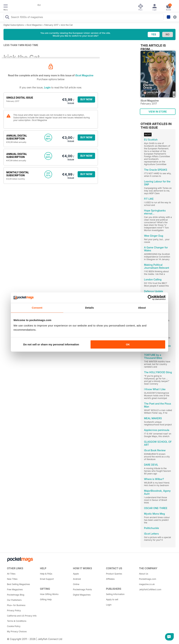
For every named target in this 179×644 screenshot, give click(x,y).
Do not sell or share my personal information (51, 344)
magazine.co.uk (147, 584)
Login (47, 87)
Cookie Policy (14, 626)
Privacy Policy (14, 610)
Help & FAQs (46, 574)
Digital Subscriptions (14, 25)
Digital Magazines (82, 595)
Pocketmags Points (83, 589)
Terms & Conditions (17, 621)
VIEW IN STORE (158, 112)
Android (77, 579)
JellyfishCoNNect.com (150, 589)
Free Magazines (15, 589)
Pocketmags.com (148, 579)
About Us (144, 574)
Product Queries (114, 574)
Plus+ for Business (16, 605)
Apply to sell (112, 599)
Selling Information (115, 594)
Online (76, 584)
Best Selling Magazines (18, 584)
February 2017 (51, 25)
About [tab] (142, 308)
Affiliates (110, 579)
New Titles (12, 579)
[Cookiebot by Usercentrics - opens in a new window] (150, 298)
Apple (76, 574)
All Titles (11, 574)
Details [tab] (89, 308)
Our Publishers (14, 600)
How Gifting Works (49, 594)
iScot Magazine (34, 25)
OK (128, 344)
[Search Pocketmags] (7, 18)
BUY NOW (86, 99)
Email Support (47, 579)
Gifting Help (46, 599)
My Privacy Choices (17, 631)
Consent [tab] (37, 308)
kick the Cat (67, 25)
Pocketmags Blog (16, 595)
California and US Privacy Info (22, 616)
